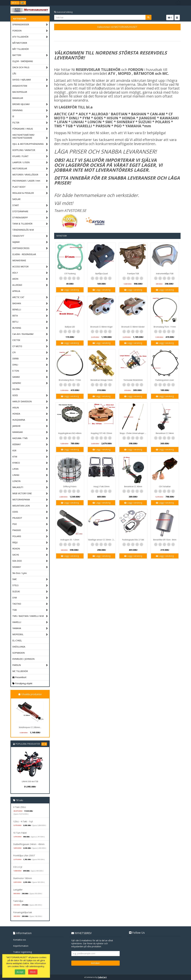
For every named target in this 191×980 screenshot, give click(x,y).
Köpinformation (21, 946)
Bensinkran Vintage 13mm (102, 380)
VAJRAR (30, 242)
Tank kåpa (18, 901)
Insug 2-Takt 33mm (102, 486)
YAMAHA (30, 628)
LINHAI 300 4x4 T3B (30, 782)
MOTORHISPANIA (30, 500)
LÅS (14, 73)
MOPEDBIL (30, 635)
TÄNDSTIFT (30, 236)
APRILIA (16, 291)
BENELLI (30, 310)
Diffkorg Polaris (70, 486)
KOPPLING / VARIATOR (30, 150)
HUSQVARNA (30, 420)
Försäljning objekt (22, 683)
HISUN (30, 408)
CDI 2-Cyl (18, 867)
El (30, 117)
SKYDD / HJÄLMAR (30, 80)
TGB (30, 610)
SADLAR (16, 199)
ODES (30, 512)
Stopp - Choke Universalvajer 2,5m (133, 433)
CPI (30, 353)
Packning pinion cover (165, 380)
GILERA (16, 389)
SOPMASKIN (19, 653)
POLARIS (30, 536)
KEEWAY (30, 444)
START (30, 205)
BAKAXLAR (18, 98)
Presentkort (19, 677)
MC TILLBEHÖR (20, 671)
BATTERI (30, 55)
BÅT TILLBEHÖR (21, 49)
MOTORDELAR (30, 169)
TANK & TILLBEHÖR (30, 224)
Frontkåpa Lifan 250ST (24, 856)
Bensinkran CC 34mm (165, 433)
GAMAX (30, 377)
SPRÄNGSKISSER (30, 25)
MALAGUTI (30, 487)
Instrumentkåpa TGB (165, 274)
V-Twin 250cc (20, 807)
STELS (30, 585)
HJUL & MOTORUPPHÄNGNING (30, 144)
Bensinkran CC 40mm (133, 486)
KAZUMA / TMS (30, 438)
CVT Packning (70, 274)
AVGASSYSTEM (30, 86)
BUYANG (30, 328)
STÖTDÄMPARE (30, 212)
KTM (30, 457)
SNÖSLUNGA (19, 647)
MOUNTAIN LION (30, 506)
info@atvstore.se (106, 88)
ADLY (30, 273)
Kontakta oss (20, 940)
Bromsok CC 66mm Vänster (133, 327)
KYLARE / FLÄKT (30, 156)
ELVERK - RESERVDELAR (24, 254)
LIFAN (30, 469)
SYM (30, 598)
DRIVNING (30, 110)
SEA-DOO (30, 561)
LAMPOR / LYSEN (30, 162)
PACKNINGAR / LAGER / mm (30, 181)
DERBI (30, 359)
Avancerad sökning (63, 12)
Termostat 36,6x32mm (133, 380)
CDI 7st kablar (165, 486)
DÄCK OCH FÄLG (30, 68)
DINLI (30, 365)
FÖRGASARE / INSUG (30, 129)
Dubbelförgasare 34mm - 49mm (29, 844)
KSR (30, 451)
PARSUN (30, 665)
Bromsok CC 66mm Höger (102, 327)
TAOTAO (30, 604)
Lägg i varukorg (70, 290)
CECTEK (30, 340)
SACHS (30, 555)
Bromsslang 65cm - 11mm (70, 380)
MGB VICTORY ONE (30, 494)
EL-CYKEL (17, 640)
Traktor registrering (22, 952)
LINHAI (30, 475)
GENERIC (30, 383)
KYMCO (30, 463)
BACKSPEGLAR (20, 92)
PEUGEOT (30, 518)
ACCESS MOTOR (30, 267)
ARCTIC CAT (30, 297)
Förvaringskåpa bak (23, 912)
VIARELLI (30, 622)
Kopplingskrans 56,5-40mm (70, 433)
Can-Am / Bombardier (30, 334)
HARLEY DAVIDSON (30, 402)
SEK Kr (15, 3)
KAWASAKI (30, 432)
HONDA (30, 414)
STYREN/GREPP (30, 218)
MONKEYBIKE (19, 260)
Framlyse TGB (133, 274)
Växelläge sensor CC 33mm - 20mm (102, 540)
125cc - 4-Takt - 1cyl (23, 821)
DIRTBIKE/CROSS (30, 248)
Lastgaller (18, 890)
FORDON (30, 31)
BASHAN (30, 303)
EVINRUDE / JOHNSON (23, 659)
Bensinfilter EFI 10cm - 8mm (165, 540)
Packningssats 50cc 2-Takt (133, 540)
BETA (30, 316)
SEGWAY (30, 567)
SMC (30, 579)
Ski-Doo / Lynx (19, 573)
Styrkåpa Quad (101, 274)
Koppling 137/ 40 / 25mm (101, 433)
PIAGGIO (30, 530)
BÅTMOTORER (20, 43)
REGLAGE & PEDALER (30, 193)
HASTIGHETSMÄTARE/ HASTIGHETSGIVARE (30, 136)
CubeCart (102, 977)
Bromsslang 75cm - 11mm (165, 327)
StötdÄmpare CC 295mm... (30, 727)
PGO (30, 524)
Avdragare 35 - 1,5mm (70, 540)
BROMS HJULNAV (30, 104)
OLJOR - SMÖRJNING (23, 61)
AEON (30, 279)
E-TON (30, 371)
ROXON (30, 549)
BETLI (30, 322)
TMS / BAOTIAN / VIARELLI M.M (30, 616)
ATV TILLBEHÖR (30, 37)
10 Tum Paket (20, 833)
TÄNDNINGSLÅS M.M (23, 230)
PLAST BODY (30, 187)
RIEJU (30, 543)
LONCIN (30, 481)
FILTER (30, 123)
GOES (30, 395)
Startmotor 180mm (23, 878)
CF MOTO (30, 346)
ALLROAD (30, 285)
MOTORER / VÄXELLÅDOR (30, 175)
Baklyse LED (70, 327)
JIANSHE (30, 426)
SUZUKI (30, 592)
